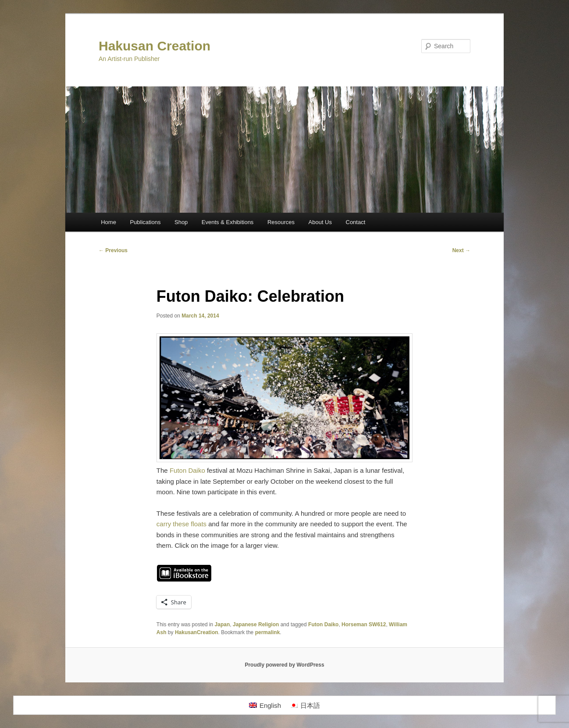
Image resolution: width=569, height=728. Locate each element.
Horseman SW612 (364, 625)
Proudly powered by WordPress (284, 665)
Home (108, 222)
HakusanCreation (197, 632)
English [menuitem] (270, 705)
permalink (268, 632)
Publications (145, 222)
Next (461, 250)
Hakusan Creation (155, 46)
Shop (181, 222)
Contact (356, 222)
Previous (113, 250)
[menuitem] (265, 705)
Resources (281, 222)
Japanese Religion (256, 625)
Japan (222, 625)
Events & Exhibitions (228, 222)
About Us (320, 222)
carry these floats (181, 524)
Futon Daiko (187, 470)
